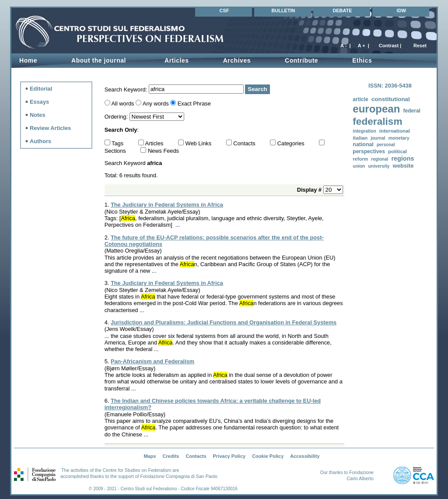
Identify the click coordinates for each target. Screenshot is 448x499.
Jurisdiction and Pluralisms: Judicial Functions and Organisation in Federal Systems (224, 322)
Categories (292, 143)
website (403, 166)
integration (364, 131)
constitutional (391, 99)
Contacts (245, 143)
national (363, 144)
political (397, 151)
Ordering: (117, 117)
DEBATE (342, 11)
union (359, 166)
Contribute (301, 60)
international (395, 131)
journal (378, 138)
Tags (118, 143)
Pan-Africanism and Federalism (152, 361)
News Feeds (163, 151)
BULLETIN (283, 11)
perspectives (369, 151)
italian (360, 138)
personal (386, 145)
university (379, 166)
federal (411, 111)
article (360, 99)
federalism (377, 121)
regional (380, 159)
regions (402, 158)
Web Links (199, 143)
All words (123, 104)
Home (28, 60)
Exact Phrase (194, 104)
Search (257, 89)
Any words (156, 104)
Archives (237, 60)
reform (360, 159)
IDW (401, 11)
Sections (116, 151)
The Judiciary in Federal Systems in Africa (167, 205)
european (376, 109)
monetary (399, 138)
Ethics (362, 60)
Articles (177, 60)
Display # (310, 190)
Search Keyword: (127, 89)
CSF (224, 11)
